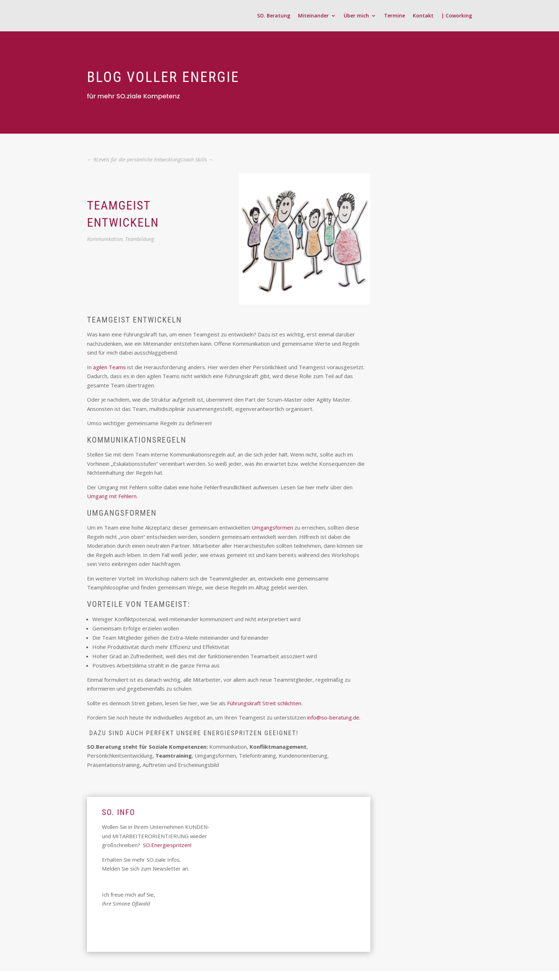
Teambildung (140, 239)
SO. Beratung (274, 16)
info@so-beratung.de (333, 717)
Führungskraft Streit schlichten (264, 703)
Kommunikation (105, 239)
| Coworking (457, 16)
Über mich (356, 16)
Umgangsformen (272, 527)
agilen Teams (109, 367)
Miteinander (313, 16)
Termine (394, 16)
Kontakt (423, 16)
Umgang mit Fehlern (112, 496)
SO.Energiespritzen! (167, 845)
